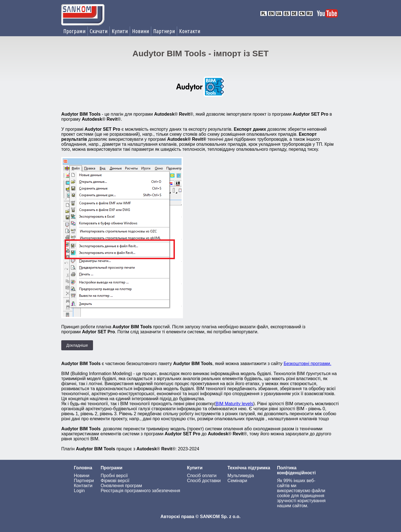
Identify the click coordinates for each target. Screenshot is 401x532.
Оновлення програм (121, 486)
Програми (74, 31)
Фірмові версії (115, 481)
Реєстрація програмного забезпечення (140, 491)
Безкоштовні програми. (307, 364)
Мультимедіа (241, 476)
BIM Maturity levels (234, 404)
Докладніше (77, 345)
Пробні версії (114, 476)
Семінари (237, 481)
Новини (140, 31)
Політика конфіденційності (296, 470)
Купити (120, 31)
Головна (83, 468)
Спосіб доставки (204, 481)
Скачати (99, 31)
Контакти (190, 31)
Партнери (164, 31)
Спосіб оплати (202, 476)
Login (79, 491)
